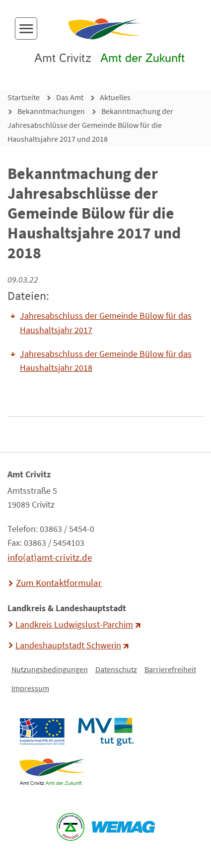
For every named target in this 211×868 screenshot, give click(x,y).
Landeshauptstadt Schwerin (68, 645)
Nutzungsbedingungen (50, 669)
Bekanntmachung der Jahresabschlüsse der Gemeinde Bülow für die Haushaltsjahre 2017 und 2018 (90, 125)
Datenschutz (116, 669)
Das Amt (70, 97)
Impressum (30, 688)
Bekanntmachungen (51, 111)
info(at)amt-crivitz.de (50, 557)
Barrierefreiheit (170, 669)
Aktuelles (115, 97)
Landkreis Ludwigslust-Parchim (74, 625)
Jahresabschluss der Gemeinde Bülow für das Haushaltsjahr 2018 (106, 361)
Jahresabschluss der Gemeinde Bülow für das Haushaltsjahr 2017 (106, 323)
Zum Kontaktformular (59, 582)
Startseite (24, 97)
